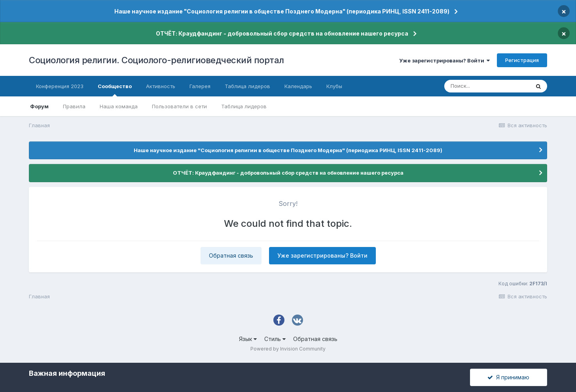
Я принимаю (508, 377)
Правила (74, 106)
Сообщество (115, 90)
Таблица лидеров (244, 106)
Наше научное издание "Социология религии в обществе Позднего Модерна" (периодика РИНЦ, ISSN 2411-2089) (282, 11)
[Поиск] (487, 86)
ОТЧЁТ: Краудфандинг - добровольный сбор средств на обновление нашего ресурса (282, 33)
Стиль (275, 339)
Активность (161, 86)
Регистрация (522, 60)
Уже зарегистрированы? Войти (444, 60)
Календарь (298, 86)
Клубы (334, 86)
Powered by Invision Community (288, 349)
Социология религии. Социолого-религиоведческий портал (156, 60)
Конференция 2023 (60, 86)
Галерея (200, 86)
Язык (248, 339)
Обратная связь (231, 255)
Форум (39, 106)
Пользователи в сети (179, 106)
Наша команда (119, 106)
